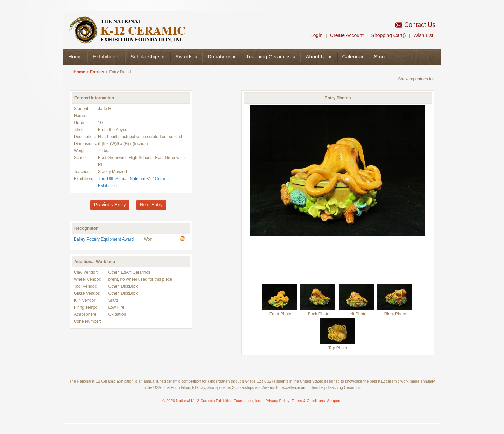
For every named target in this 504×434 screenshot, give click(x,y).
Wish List (423, 35)
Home (75, 56)
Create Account (347, 35)
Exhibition (106, 56)
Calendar (353, 56)
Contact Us (420, 25)
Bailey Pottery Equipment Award (104, 239)
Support (334, 401)
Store (380, 56)
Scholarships (148, 56)
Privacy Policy (277, 401)
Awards (186, 56)
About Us (318, 56)
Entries (97, 72)
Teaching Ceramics (271, 56)
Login (316, 35)
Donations (222, 56)
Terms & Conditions (308, 401)
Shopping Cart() (389, 35)
